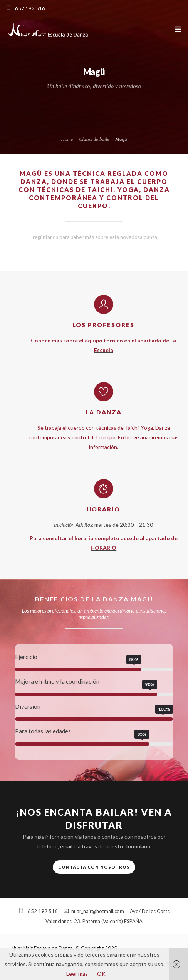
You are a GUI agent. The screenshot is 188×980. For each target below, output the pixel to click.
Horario (103, 509)
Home (67, 139)
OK (101, 974)
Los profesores (103, 325)
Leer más (77, 974)
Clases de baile (94, 139)
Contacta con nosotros (94, 867)
